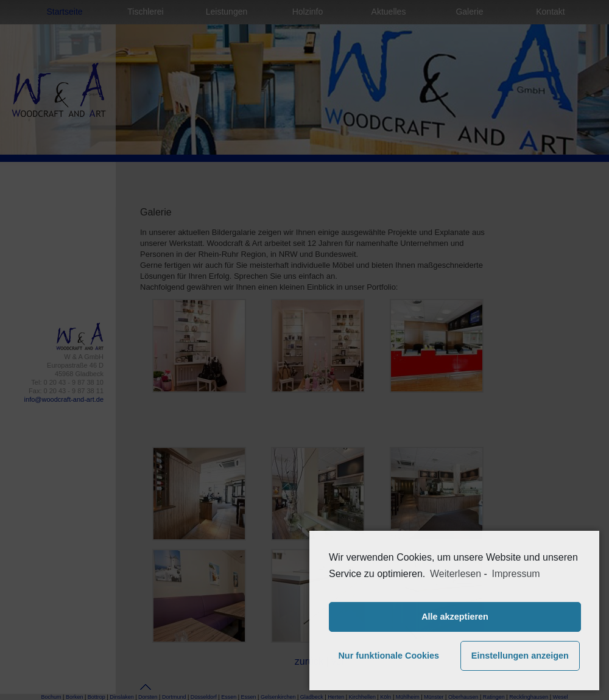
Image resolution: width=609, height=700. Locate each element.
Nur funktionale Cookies (389, 656)
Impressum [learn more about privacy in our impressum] (516, 574)
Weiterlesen (456, 574)
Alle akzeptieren (455, 617)
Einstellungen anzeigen (520, 656)
